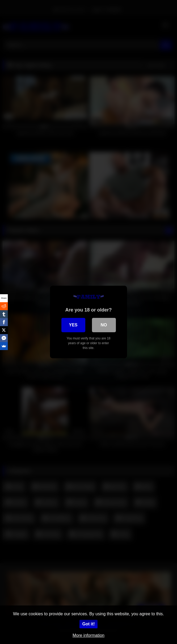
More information (88, 635)
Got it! (88, 624)
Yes (73, 325)
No (104, 325)
